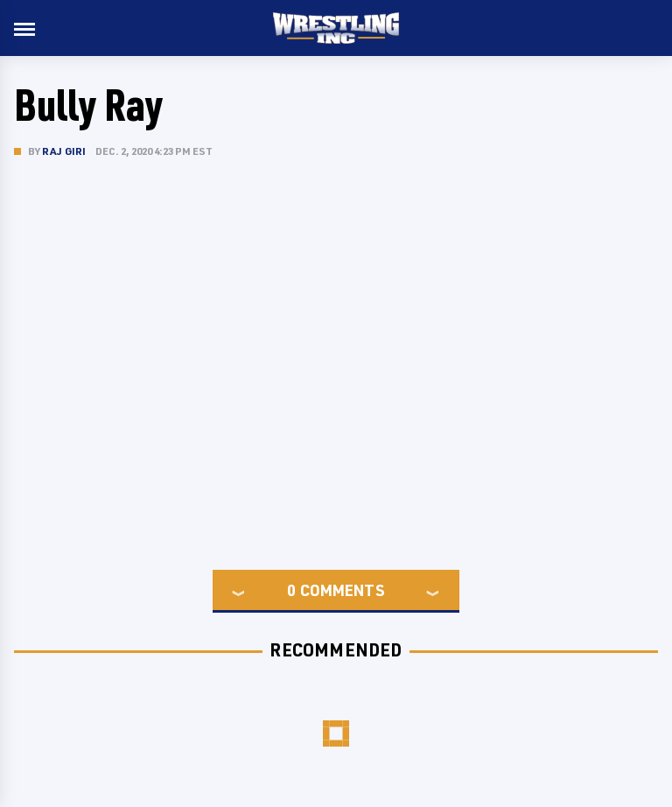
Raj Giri (64, 151)
